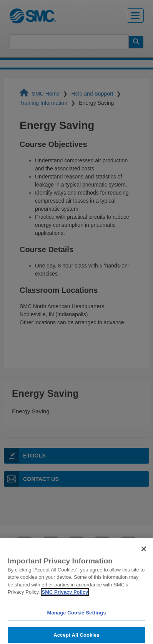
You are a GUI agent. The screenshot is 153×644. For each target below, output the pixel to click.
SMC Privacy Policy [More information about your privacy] (65, 595)
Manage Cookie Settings (76, 616)
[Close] (144, 552)
